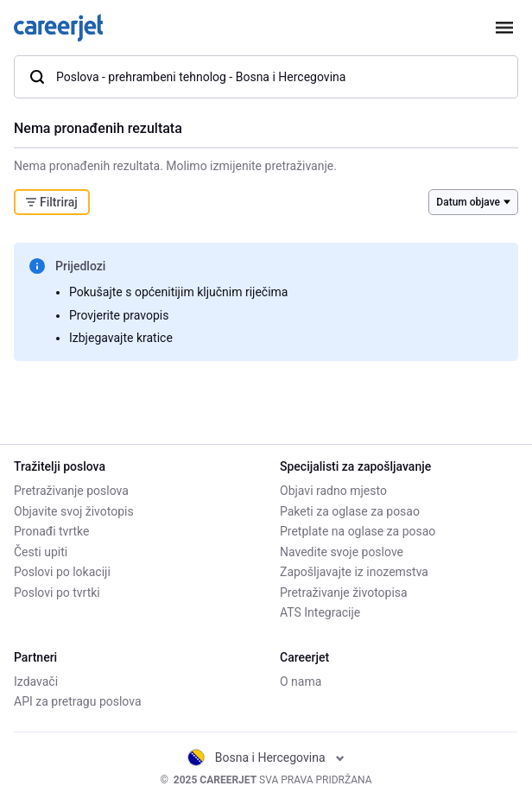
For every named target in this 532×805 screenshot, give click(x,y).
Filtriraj (52, 202)
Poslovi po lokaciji (62, 572)
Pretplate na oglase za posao (358, 531)
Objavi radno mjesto (333, 491)
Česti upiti (41, 552)
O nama (301, 681)
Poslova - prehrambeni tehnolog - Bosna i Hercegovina (187, 77)
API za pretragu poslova (78, 701)
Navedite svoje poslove (342, 552)
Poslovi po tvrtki (57, 593)
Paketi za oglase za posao (350, 511)
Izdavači (36, 681)
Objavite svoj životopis (74, 511)
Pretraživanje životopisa (344, 593)
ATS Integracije (320, 612)
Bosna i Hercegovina (266, 757)
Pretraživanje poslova (71, 491)
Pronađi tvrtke (51, 531)
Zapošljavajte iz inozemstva (354, 572)
